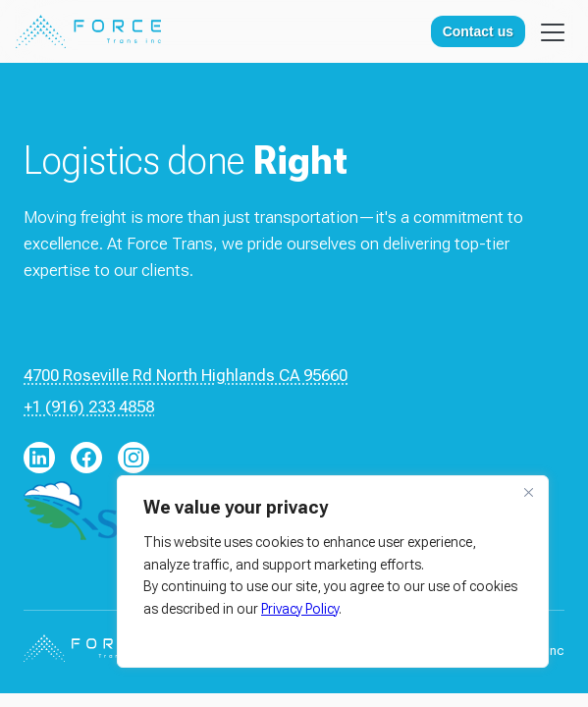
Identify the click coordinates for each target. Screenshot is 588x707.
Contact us (478, 31)
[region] (333, 571)
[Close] (528, 492)
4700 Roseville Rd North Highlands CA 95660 (186, 375)
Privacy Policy (300, 609)
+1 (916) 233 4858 (89, 407)
